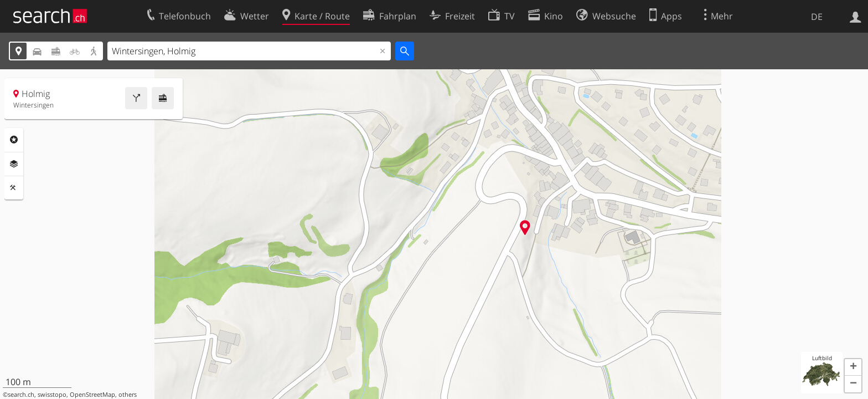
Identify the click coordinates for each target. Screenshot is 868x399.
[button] (853, 367)
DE (817, 17)
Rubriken (14, 140)
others (128, 395)
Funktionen (14, 188)
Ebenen (14, 164)
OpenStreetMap (92, 395)
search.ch (21, 395)
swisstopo (52, 395)
